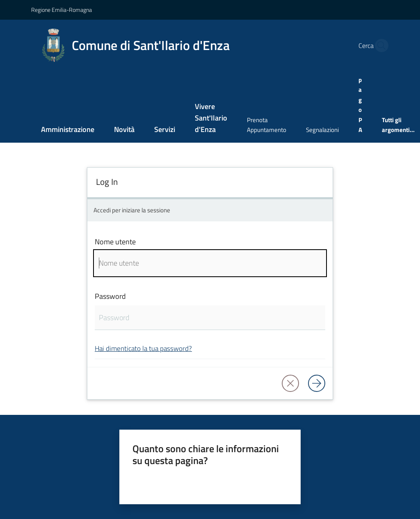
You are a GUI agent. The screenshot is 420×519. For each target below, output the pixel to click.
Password (110, 296)
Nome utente (115, 242)
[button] (379, 46)
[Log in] (317, 383)
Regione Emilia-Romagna (62, 10)
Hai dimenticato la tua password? (143, 348)
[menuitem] (68, 130)
